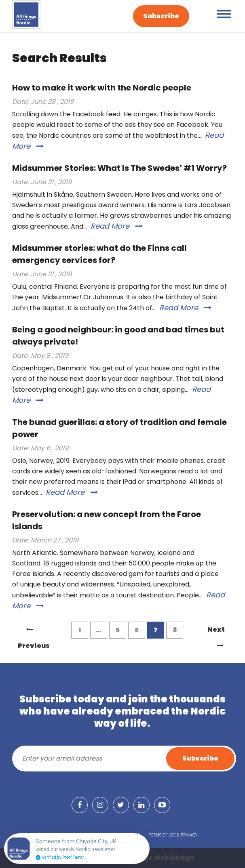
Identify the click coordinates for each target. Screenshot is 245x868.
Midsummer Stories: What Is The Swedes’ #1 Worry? (119, 168)
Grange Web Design (160, 858)
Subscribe (161, 16)
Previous (34, 632)
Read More (117, 226)
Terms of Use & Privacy (173, 835)
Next (216, 631)
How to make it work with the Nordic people (102, 88)
